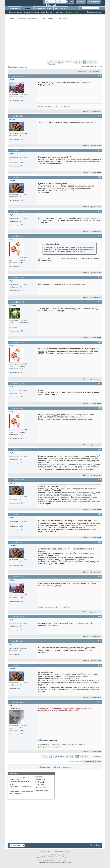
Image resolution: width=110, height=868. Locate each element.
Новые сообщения (15, 12)
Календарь (35, 12)
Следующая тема (63, 767)
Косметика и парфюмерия (28, 18)
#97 (100, 616)
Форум (27, 8)
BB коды (38, 777)
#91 (100, 408)
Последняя (52, 64)
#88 (100, 302)
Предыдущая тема (47, 767)
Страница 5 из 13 (57, 62)
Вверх (99, 761)
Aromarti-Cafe (61, 8)
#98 (100, 641)
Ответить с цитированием (91, 111)
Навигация (59, 12)
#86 (100, 236)
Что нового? (15, 8)
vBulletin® (55, 855)
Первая (68, 62)
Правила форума (42, 791)
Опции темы (82, 71)
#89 (100, 342)
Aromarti (57, 861)
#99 (100, 665)
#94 (100, 514)
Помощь (81, 2)
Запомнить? (51, 5)
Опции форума (46, 12)
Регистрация (94, 2)
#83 (100, 150)
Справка (27, 12)
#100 (99, 702)
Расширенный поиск (95, 12)
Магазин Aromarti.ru (43, 8)
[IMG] (37, 782)
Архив (92, 845)
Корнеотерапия (20, 67)
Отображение (94, 71)
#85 (100, 211)
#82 (100, 116)
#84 (100, 177)
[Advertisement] (59, 40)
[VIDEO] (38, 784)
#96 (100, 577)
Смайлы (38, 779)
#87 (100, 277)
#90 (100, 383)
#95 (100, 542)
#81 (100, 76)
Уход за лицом (47, 18)
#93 (100, 480)
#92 (100, 449)
